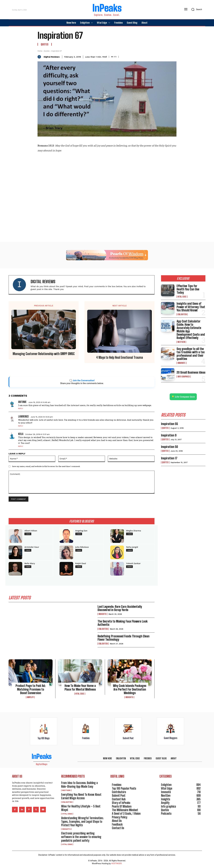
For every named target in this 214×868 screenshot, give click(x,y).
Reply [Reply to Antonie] (21, 408)
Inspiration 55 (170, 424)
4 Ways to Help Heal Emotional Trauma (120, 357)
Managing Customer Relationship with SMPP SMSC (44, 354)
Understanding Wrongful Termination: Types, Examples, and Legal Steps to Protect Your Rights (82, 822)
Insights (102, 614)
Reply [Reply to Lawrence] (21, 426)
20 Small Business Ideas (191, 372)
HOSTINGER (116, 864)
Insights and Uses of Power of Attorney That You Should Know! (191, 307)
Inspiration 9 (169, 435)
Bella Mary (30, 563)
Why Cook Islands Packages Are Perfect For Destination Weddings (130, 689)
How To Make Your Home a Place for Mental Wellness (80, 688)
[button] (196, 9)
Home (40, 51)
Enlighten (103, 629)
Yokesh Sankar (133, 563)
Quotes (45, 44)
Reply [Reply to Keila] (21, 446)
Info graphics (184, 377)
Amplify (30, 697)
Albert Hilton (31, 531)
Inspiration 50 (170, 447)
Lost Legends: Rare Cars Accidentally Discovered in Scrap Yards (120, 608)
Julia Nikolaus (82, 547)
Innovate (182, 363)
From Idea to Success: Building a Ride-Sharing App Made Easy (79, 785)
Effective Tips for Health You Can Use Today (188, 289)
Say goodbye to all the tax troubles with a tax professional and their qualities (191, 354)
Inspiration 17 (169, 458)
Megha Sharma (134, 531)
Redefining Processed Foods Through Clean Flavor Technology (124, 638)
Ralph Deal (81, 563)
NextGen (181, 342)
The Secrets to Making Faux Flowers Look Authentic (123, 623)
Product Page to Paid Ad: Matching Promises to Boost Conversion (31, 689)
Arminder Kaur (32, 547)
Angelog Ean (81, 531)
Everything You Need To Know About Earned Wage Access (81, 796)
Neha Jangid (132, 547)
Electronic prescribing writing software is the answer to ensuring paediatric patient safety (81, 837)
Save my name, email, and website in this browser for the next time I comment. (46, 466)
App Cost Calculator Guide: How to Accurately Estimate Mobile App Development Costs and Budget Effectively (191, 330)
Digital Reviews (52, 57)
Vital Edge (80, 694)
